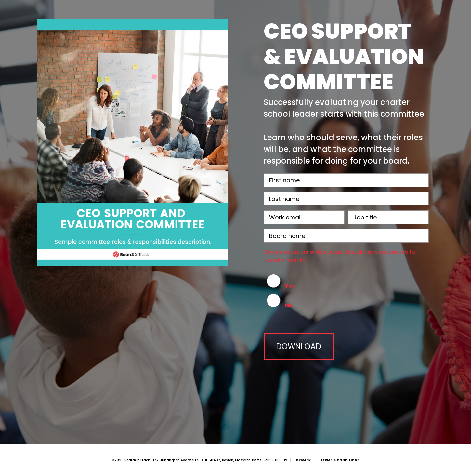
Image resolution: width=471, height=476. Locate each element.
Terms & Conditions (340, 460)
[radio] (346, 283)
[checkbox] (346, 293)
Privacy (303, 460)
